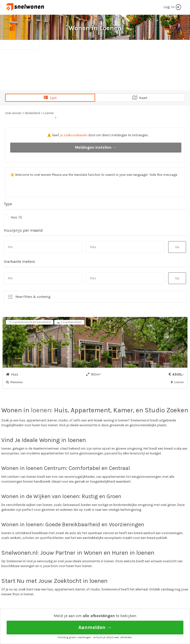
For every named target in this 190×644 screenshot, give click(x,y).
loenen (41, 410)
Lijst (50, 98)
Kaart (140, 98)
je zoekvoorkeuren (74, 135)
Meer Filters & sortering (33, 297)
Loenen (49, 113)
